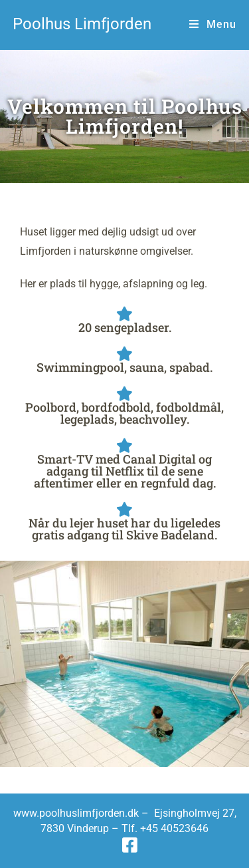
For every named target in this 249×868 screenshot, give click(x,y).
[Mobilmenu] (213, 24)
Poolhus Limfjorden (82, 24)
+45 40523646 (174, 828)
